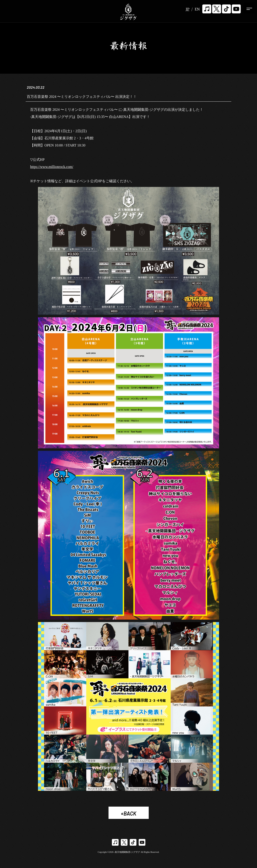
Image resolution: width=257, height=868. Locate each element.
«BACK (128, 813)
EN (197, 9)
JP (187, 9)
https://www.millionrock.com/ (52, 167)
